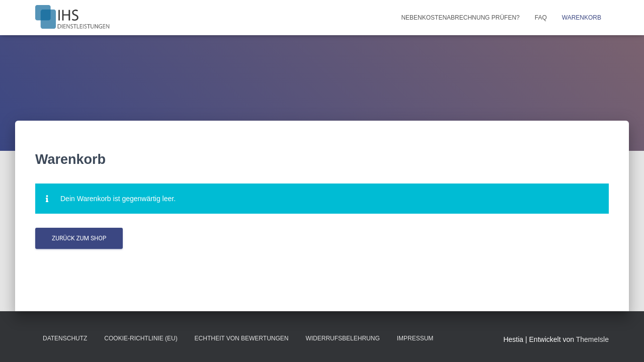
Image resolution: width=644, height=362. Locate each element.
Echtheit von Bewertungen (242, 338)
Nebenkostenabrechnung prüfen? (460, 18)
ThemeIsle (592, 339)
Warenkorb (582, 18)
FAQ (541, 18)
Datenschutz (65, 338)
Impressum (415, 338)
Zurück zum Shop (79, 238)
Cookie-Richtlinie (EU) (141, 338)
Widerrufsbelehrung (342, 338)
